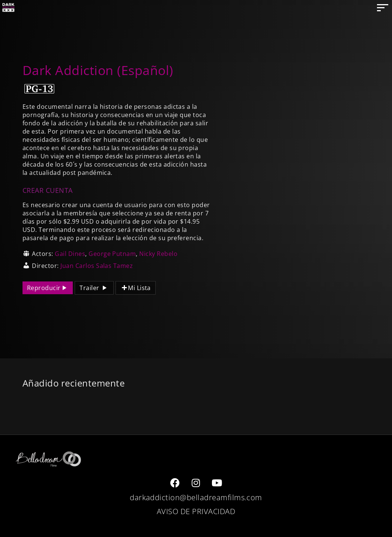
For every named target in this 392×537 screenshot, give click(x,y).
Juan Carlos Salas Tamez (97, 266)
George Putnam (112, 254)
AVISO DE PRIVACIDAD (196, 511)
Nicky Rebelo (158, 254)
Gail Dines (70, 254)
